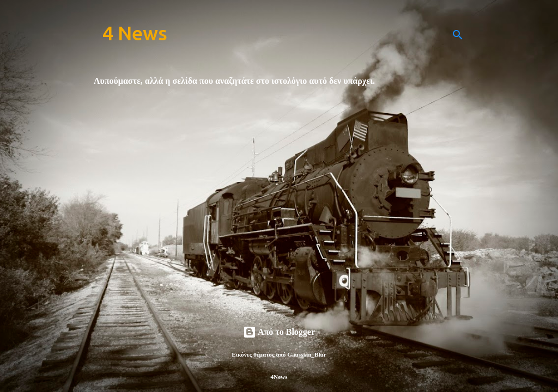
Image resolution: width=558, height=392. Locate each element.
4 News (135, 33)
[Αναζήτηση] (458, 35)
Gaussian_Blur (307, 354)
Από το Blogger (279, 332)
